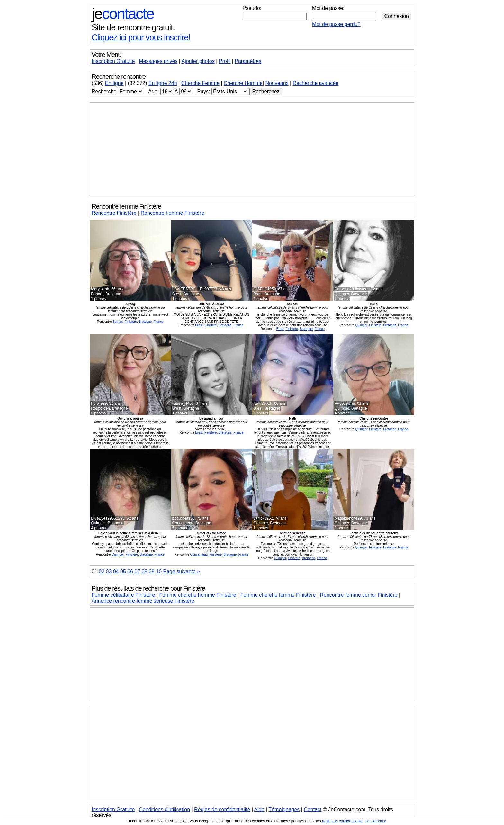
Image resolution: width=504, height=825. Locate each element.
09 (152, 571)
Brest (199, 325)
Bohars (118, 322)
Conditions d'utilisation (164, 809)
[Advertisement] (252, 149)
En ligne (114, 83)
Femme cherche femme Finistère (278, 595)
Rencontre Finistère (114, 213)
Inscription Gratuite (113, 61)
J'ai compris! (375, 821)
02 (102, 571)
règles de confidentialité (342, 821)
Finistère (131, 322)
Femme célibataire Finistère (123, 595)
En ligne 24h (163, 83)
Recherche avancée (316, 83)
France (159, 322)
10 (159, 571)
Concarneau (199, 554)
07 (138, 571)
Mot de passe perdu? (336, 24)
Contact (313, 809)
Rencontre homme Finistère (172, 213)
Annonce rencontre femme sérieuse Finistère (143, 601)
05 (123, 571)
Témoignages (284, 809)
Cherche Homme (243, 83)
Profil (225, 61)
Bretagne (145, 322)
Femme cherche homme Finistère (198, 595)
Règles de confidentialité (222, 809)
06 (130, 571)
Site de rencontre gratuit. (133, 27)
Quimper (361, 325)
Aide (259, 809)
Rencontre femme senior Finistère (359, 595)
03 (109, 571)
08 (145, 571)
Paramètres (248, 61)
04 (116, 571)
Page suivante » (182, 571)
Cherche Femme (200, 83)
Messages (158, 61)
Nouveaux (277, 83)
